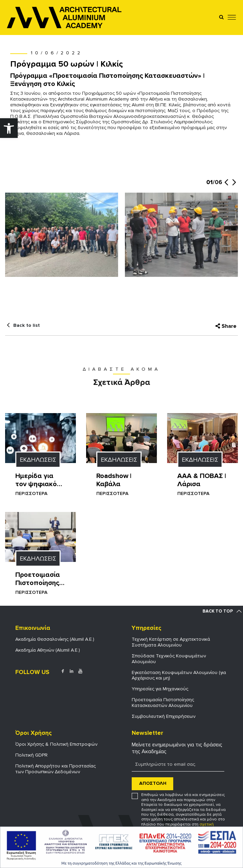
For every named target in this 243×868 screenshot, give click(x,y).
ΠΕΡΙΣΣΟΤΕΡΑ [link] (31, 493)
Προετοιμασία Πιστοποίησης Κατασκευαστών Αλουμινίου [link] (163, 703)
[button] (226, 186)
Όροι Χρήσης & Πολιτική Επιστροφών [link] (56, 744)
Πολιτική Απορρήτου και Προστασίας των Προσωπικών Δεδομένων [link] (55, 769)
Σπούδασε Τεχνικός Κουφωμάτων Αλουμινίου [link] (169, 659)
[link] (9, 128)
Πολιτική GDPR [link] (31, 755)
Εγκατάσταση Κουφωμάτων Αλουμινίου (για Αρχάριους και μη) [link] (179, 675)
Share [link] (229, 326)
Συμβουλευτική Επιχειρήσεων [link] (164, 716)
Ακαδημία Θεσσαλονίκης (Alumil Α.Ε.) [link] (55, 639)
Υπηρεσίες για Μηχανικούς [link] (160, 689)
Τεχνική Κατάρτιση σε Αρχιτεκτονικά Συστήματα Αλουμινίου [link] (171, 642)
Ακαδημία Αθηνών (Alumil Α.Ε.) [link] (48, 650)
